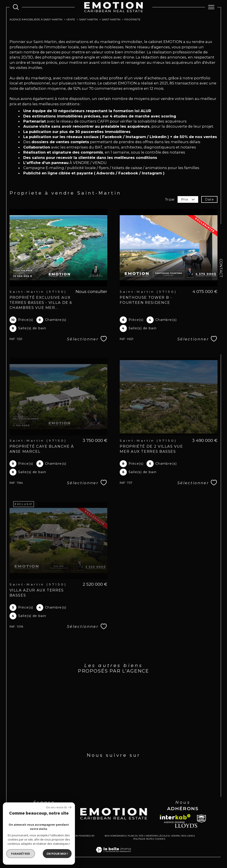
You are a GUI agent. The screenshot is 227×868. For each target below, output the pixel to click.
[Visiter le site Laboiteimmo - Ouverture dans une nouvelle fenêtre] (113, 854)
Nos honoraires (115, 836)
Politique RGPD (143, 839)
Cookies (160, 839)
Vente (71, 20)
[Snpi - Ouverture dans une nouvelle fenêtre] (201, 819)
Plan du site (136, 836)
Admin (175, 836)
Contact (221, 268)
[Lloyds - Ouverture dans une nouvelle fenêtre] (186, 826)
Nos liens (187, 836)
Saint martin (88, 20)
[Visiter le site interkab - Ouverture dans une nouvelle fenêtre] (175, 819)
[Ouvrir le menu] (211, 7)
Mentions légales (157, 836)
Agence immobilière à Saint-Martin (36, 20)
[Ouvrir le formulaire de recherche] (16, 7)
